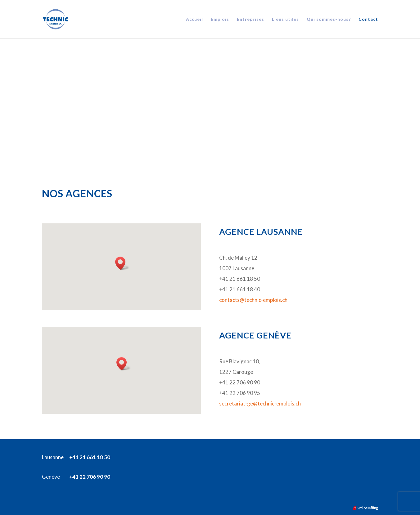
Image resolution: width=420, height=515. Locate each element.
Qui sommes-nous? (329, 19)
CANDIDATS (100, 100)
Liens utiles (285, 19)
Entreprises (251, 19)
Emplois (220, 19)
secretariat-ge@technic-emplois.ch (260, 403)
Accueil (194, 19)
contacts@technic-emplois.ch (253, 300)
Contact (368, 19)
